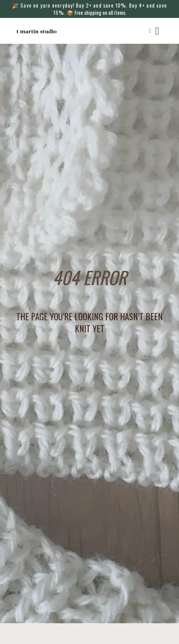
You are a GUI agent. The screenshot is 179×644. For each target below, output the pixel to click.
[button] (150, 31)
